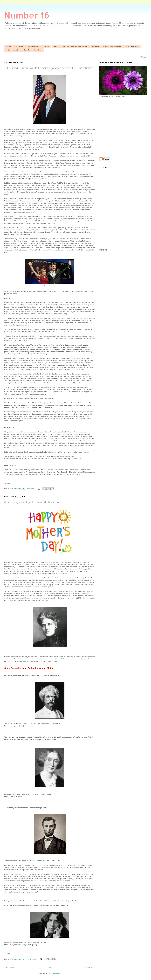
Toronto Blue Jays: (132, 46)
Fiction (47, 46)
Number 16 (27, 15)
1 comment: (31, 489)
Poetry (56, 46)
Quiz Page (95, 46)
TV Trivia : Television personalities (75, 46)
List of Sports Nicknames (112, 46)
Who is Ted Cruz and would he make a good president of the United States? (49, 68)
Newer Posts (11, 968)
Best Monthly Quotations (33, 50)
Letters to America (13, 50)
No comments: (32, 959)
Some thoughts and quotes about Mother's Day (32, 502)
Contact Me (19, 46)
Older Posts (89, 968)
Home (9, 46)
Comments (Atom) (55, 973)
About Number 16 (34, 46)
